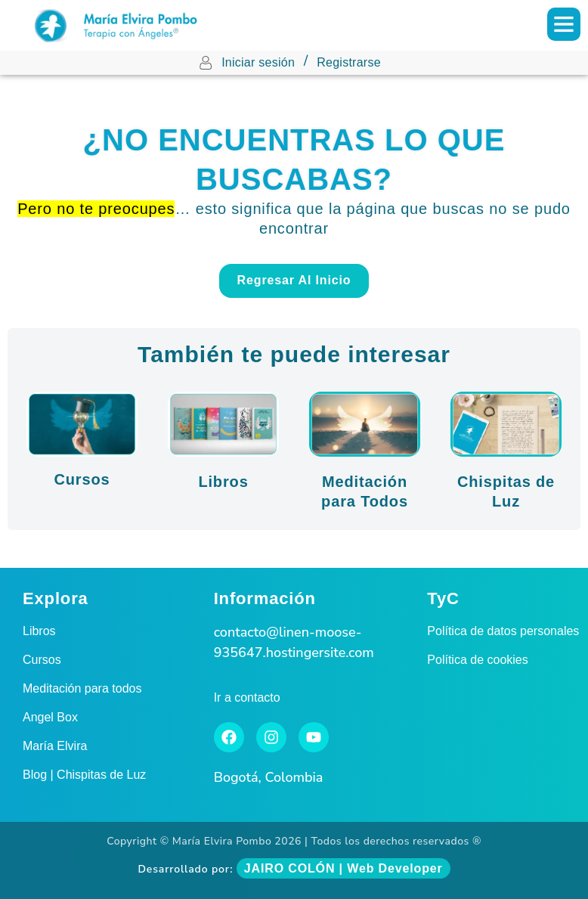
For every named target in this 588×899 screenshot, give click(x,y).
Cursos (82, 479)
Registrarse (349, 62)
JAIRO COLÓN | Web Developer (344, 868)
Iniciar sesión (258, 62)
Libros (223, 482)
